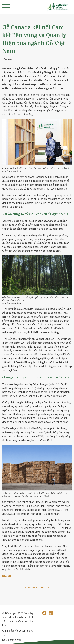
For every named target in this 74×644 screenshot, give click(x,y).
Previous (32, 588)
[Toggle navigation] (6, 7)
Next (44, 588)
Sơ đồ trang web (12, 640)
